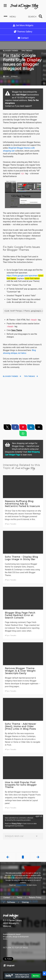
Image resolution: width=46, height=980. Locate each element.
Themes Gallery (23, 32)
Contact (23, 38)
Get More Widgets (23, 25)
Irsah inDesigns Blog (24, 6)
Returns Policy (35, 897)
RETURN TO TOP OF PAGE (15, 948)
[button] (13, 16)
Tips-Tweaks (29, 376)
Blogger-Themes (10, 376)
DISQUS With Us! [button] (23, 836)
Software (11, 902)
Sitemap (25, 902)
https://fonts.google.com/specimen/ (22, 276)
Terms (19, 897)
